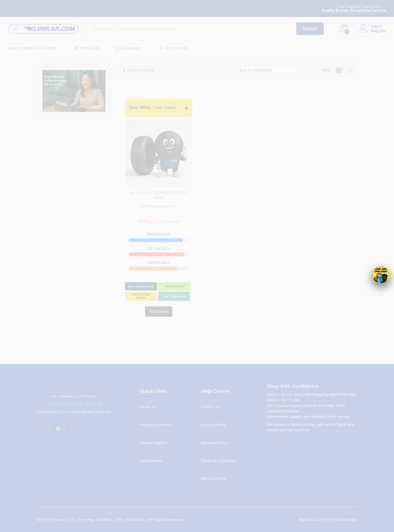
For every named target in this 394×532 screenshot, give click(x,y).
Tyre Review (151, 461)
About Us (148, 407)
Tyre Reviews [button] (127, 48)
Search (310, 29)
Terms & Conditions (219, 461)
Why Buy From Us (156, 425)
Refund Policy (214, 479)
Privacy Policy (213, 425)
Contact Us (211, 407)
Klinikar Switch (153, 443)
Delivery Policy (214, 443)
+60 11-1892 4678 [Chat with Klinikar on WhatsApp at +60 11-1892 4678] (74, 404)
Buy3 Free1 (174, 48)
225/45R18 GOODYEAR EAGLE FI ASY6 (159, 195)
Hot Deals (88, 48)
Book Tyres (159, 311)
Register (378, 31)
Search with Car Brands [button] (32, 48)
